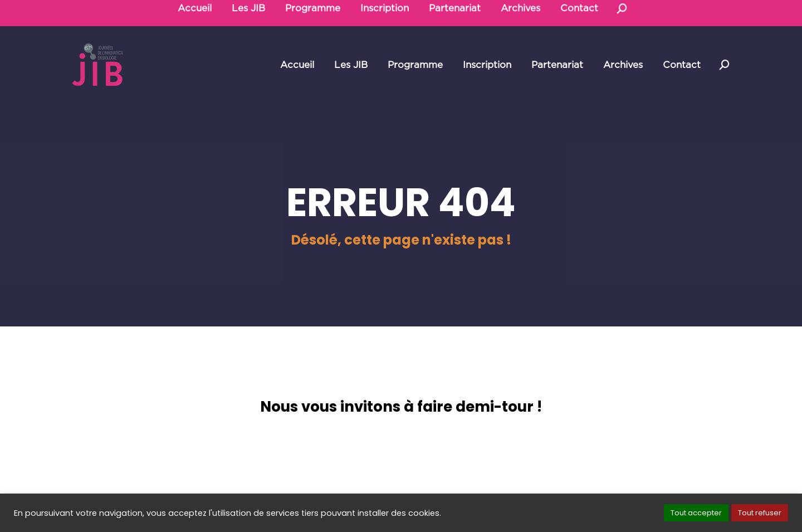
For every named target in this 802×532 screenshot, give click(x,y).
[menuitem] (297, 65)
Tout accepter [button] (696, 513)
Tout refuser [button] (760, 513)
